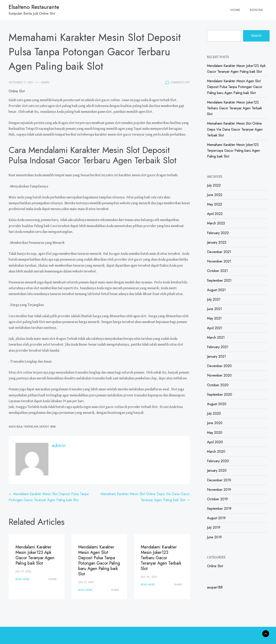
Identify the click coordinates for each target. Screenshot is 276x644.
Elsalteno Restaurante (34, 7)
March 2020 (216, 452)
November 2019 (219, 490)
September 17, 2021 (21, 82)
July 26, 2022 (149, 577)
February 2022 (218, 233)
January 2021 (216, 356)
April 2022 (215, 214)
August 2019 (216, 518)
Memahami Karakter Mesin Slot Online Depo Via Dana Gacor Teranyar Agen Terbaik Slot (235, 129)
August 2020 (217, 404)
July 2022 (214, 185)
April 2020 (215, 442)
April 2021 (215, 328)
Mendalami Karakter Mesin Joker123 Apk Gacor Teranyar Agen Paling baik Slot (35, 555)
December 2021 (219, 252)
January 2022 (217, 242)
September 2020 (220, 395)
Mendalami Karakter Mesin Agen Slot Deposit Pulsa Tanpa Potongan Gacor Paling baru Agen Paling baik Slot (99, 561)
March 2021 (216, 337)
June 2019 (214, 537)
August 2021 (216, 290)
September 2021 (219, 280)
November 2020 (219, 375)
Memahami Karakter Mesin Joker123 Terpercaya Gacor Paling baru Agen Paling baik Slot (233, 151)
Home (235, 10)
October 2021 (217, 271)
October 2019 (217, 499)
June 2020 (215, 423)
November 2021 (219, 261)
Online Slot (17, 91)
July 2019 (214, 527)
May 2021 (214, 318)
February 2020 (218, 461)
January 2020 (217, 470)
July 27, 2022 (23, 571)
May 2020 (215, 433)
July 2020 (214, 413)
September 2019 (219, 509)
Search (256, 36)
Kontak (257, 10)
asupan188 (215, 587)
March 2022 (216, 223)
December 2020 (219, 366)
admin (45, 82)
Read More (23, 579)
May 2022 (215, 204)
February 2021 (218, 347)
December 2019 (219, 480)
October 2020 (218, 385)
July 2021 (214, 299)
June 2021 (214, 309)
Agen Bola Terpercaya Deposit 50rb (32, 427)
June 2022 (215, 195)
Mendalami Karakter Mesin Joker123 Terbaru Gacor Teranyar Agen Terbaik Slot (161, 558)
